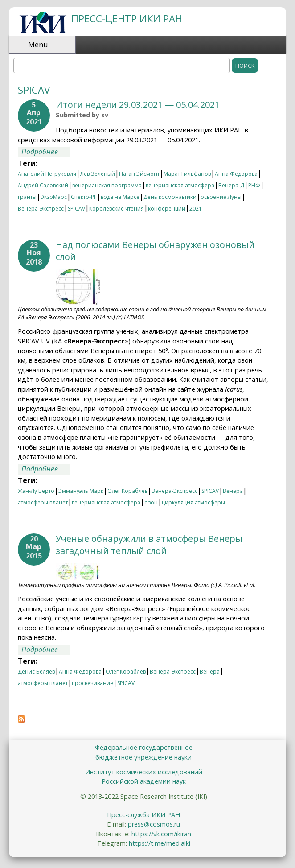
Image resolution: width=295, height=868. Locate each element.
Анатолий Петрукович (47, 174)
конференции (167, 209)
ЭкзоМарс (54, 197)
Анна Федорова (236, 174)
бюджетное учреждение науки (143, 757)
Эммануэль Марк (81, 491)
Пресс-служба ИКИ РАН (143, 815)
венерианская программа (107, 185)
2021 (196, 209)
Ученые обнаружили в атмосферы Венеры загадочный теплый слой (149, 545)
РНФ (254, 185)
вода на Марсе (120, 197)
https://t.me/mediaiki (160, 843)
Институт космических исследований (144, 772)
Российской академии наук (144, 781)
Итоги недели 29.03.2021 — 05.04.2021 (138, 105)
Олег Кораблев (127, 491)
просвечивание (92, 683)
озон (151, 502)
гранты (27, 197)
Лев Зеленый (98, 174)
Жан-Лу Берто (36, 491)
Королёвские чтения (117, 209)
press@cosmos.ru (154, 824)
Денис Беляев (36, 672)
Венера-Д (231, 185)
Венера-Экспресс (41, 209)
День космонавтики (170, 197)
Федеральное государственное (144, 747)
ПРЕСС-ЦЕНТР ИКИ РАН (127, 19)
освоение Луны (221, 197)
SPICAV (76, 209)
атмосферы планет (43, 502)
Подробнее (46, 152)
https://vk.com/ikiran (161, 834)
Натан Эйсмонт (139, 174)
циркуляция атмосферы (193, 502)
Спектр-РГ (84, 197)
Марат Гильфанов (187, 174)
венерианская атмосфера (180, 185)
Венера (233, 491)
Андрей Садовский (43, 185)
